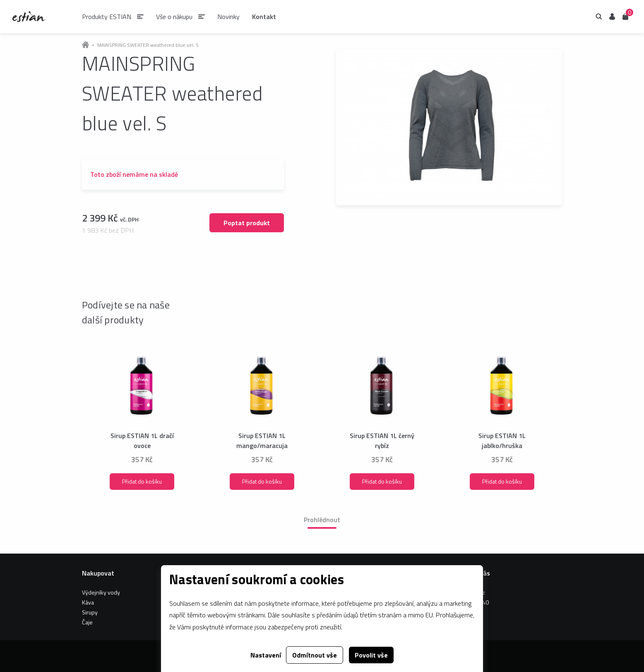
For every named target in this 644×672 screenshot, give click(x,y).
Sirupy (90, 612)
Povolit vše (371, 655)
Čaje (87, 622)
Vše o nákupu (174, 17)
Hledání (599, 17)
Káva (88, 602)
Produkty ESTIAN (107, 17)
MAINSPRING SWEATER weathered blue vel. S (148, 45)
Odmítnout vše (315, 655)
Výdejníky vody (101, 592)
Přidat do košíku (142, 481)
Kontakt (264, 17)
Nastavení (266, 655)
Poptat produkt (247, 223)
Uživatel (612, 17)
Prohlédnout (322, 520)
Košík (625, 16)
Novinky (228, 17)
